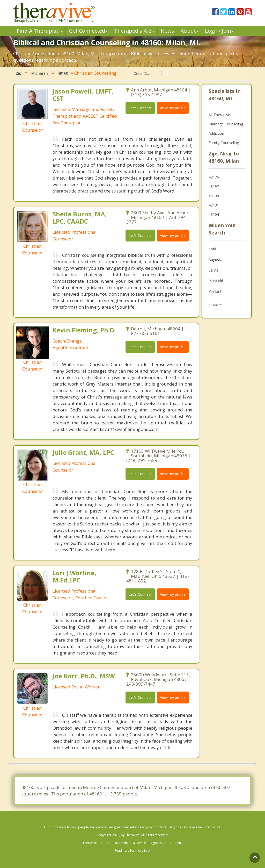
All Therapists (220, 115)
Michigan (40, 73)
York (212, 249)
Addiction (216, 133)
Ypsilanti (215, 291)
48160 (63, 73)
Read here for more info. (132, 851)
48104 (214, 214)
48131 (214, 205)
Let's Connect (140, 108)
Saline (214, 270)
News (167, 31)
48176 (214, 177)
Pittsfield (216, 281)
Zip (19, 73)
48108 (214, 196)
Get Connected (88, 31)
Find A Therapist (39, 31)
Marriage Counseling (226, 124)
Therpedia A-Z (134, 31)
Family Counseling (224, 143)
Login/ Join (219, 31)
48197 (214, 186)
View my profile (173, 108)
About (190, 31)
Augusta (215, 259)
